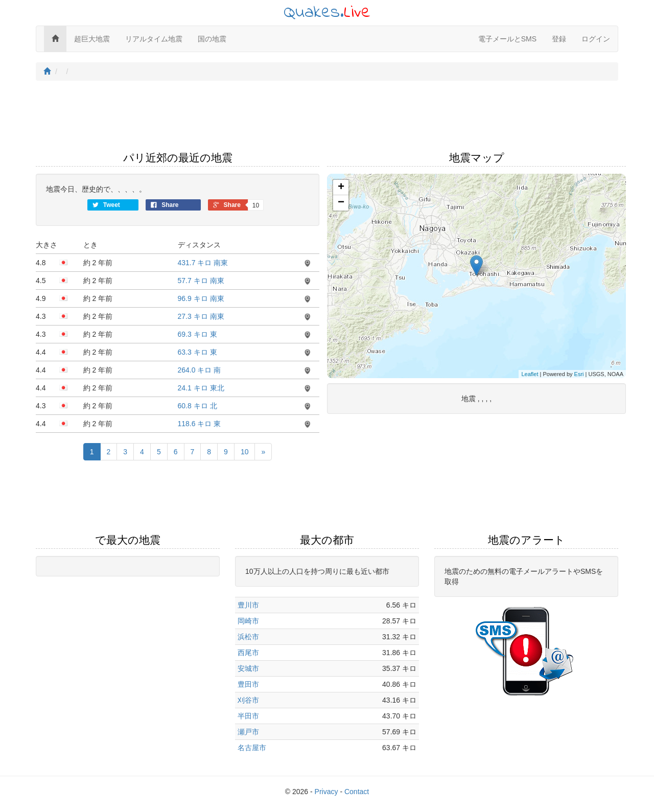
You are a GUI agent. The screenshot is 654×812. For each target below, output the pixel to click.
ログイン (596, 39)
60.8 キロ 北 (197, 406)
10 (245, 452)
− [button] (341, 203)
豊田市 (248, 684)
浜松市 (248, 637)
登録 (559, 39)
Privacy (326, 792)
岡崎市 (248, 621)
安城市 (248, 668)
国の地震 (212, 39)
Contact (357, 792)
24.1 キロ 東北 (201, 388)
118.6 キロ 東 (200, 424)
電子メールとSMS (507, 39)
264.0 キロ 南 (200, 370)
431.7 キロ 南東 (203, 263)
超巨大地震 (92, 39)
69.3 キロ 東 (197, 334)
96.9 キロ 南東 (201, 298)
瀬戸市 (248, 732)
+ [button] (341, 188)
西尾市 (248, 653)
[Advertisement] (327, 119)
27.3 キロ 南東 (201, 316)
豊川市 (248, 605)
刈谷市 (248, 700)
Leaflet (530, 374)
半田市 (248, 716)
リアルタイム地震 (154, 39)
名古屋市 (252, 748)
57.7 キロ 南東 (201, 281)
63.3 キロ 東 (197, 352)
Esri (579, 374)
